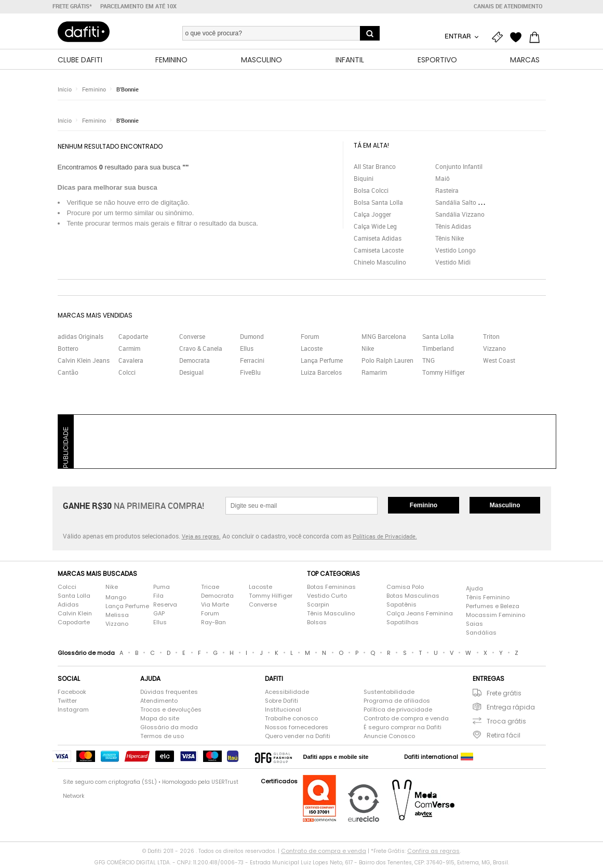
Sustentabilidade (389, 693)
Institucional (283, 711)
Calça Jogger (372, 216)
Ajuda (474, 590)
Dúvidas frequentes (169, 693)
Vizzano (494, 350)
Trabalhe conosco (291, 720)
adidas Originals (81, 338)
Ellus (247, 350)
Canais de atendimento (508, 6)
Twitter (67, 702)
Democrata (195, 362)
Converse (192, 338)
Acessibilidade (287, 693)
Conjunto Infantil (459, 168)
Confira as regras (433, 852)
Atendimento (159, 702)
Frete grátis (504, 695)
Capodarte (133, 338)
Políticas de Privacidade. (385, 538)
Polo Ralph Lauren (387, 362)
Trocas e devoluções (171, 711)
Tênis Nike (450, 240)
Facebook (72, 693)
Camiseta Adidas (378, 240)
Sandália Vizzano (460, 216)
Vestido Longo (455, 252)
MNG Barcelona (384, 338)
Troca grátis (506, 723)
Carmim (129, 350)
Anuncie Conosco (389, 738)
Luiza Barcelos (321, 374)
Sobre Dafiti (282, 702)
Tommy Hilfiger (444, 374)
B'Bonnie (128, 91)
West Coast (499, 362)
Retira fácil (504, 737)
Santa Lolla (438, 338)
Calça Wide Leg (375, 228)
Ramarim (374, 374)
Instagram (73, 711)
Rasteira (447, 192)
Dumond (252, 338)
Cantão (68, 374)
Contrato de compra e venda (406, 720)
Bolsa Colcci (371, 192)
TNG (428, 362)
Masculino (505, 507)
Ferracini (252, 362)
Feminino (94, 91)
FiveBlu (250, 374)
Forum (310, 338)
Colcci (127, 374)
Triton (491, 338)
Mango (116, 599)
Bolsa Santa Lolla (378, 204)
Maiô (443, 180)
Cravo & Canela (201, 350)
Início (65, 91)
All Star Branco (375, 168)
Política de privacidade (398, 711)
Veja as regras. (201, 538)
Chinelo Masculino (380, 264)
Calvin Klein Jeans (84, 362)
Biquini (364, 180)
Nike (368, 350)
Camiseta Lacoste (379, 252)
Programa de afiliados (397, 702)
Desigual (191, 374)
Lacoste (312, 350)
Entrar (459, 36)
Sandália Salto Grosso (466, 204)
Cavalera (131, 362)
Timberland (438, 350)
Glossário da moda (169, 729)
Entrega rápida (511, 709)
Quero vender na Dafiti (298, 738)
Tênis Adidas (453, 228)
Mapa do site (160, 720)
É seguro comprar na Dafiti (403, 729)
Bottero (68, 350)
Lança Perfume (322, 362)
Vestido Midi (453, 264)
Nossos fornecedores (297, 729)
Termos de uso (162, 738)
